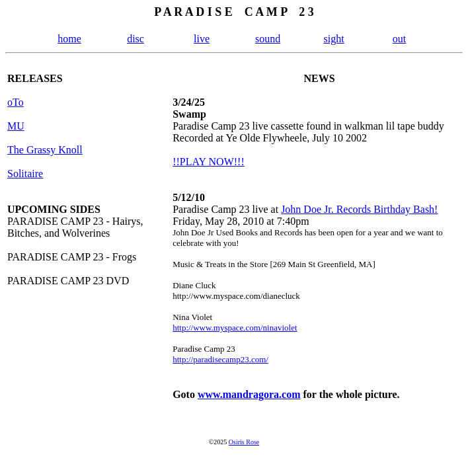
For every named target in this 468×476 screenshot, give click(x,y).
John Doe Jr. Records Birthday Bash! (359, 209)
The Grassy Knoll (45, 150)
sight (334, 39)
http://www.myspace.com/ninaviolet (235, 328)
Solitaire (25, 174)
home (69, 39)
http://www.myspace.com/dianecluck (236, 296)
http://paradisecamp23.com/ (220, 359)
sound (268, 39)
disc (136, 39)
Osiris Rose (244, 442)
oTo (16, 102)
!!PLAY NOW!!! (209, 162)
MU (16, 126)
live (202, 39)
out (399, 39)
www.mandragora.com (249, 394)
